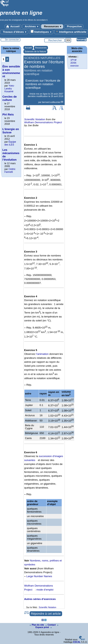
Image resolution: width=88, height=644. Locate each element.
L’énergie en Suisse (11, 131)
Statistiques (41, 32)
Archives (31, 26)
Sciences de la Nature (35, 52)
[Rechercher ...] (54, 40)
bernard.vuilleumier (51, 102)
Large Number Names (39, 576)
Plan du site (37, 625)
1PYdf (73, 60)
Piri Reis (8, 114)
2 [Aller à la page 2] (7, 59)
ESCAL (77, 642)
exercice (75, 66)
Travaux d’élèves (14, 32)
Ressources (52, 26)
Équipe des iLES (10, 143)
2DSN (73, 63)
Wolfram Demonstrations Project (43, 122)
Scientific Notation (35, 119)
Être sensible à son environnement (11, 71)
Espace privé (47, 627)
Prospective (74, 26)
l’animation (42, 354)
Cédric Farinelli (10, 171)
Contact (51, 625)
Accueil (13, 26)
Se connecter (12, 40)
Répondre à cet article (46, 614)
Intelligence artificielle (71, 32)
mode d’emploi (45, 590)
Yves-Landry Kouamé (9, 89)
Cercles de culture (9, 98)
